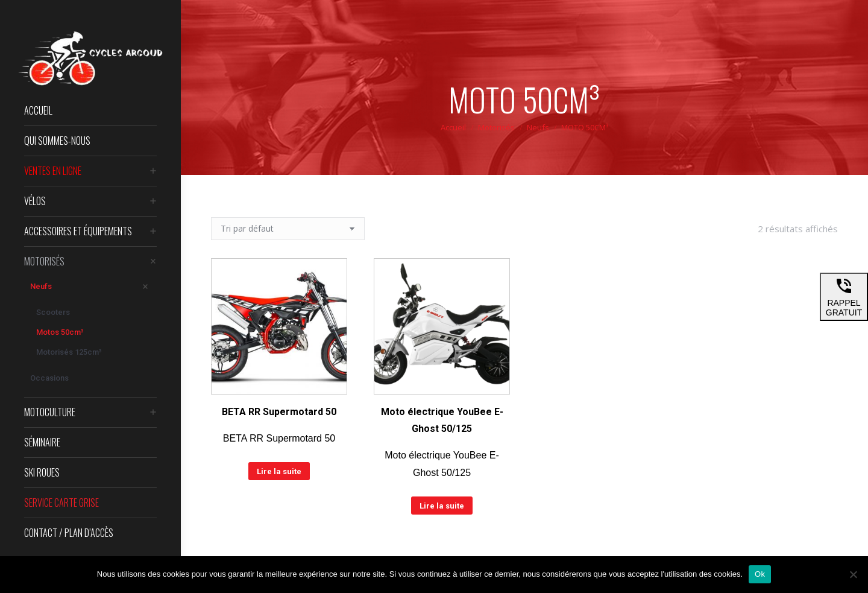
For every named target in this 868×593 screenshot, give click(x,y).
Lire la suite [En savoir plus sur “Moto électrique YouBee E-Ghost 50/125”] (442, 506)
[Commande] (288, 229)
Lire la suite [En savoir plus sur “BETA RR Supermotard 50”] (279, 471)
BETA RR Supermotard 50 (279, 412)
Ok (760, 574)
